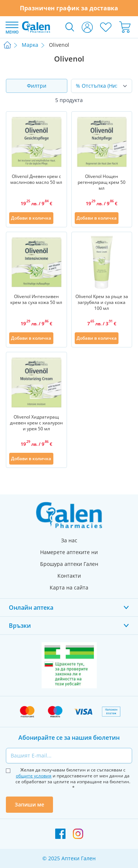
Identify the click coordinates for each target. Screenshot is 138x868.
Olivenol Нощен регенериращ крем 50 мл (102, 182)
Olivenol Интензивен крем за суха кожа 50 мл (36, 300)
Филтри (37, 86)
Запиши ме (29, 804)
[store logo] (36, 27)
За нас (69, 540)
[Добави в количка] (31, 218)
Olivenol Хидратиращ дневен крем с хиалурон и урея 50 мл (36, 423)
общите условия (34, 776)
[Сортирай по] (102, 86)
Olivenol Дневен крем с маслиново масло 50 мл (36, 179)
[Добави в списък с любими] (59, 218)
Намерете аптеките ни (69, 552)
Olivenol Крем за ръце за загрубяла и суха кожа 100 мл (102, 302)
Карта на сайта (69, 587)
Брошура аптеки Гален (69, 564)
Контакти (69, 576)
